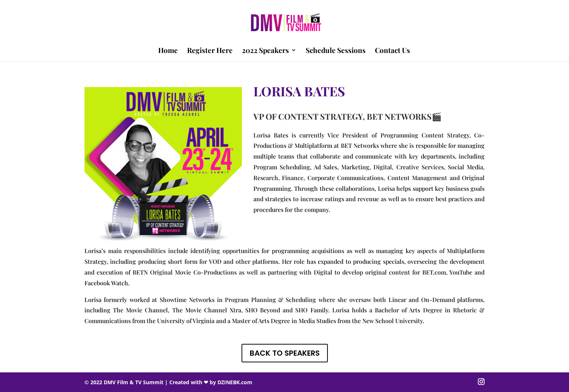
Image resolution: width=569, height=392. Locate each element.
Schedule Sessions (336, 51)
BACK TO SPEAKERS (285, 353)
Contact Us (392, 51)
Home (168, 51)
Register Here (210, 51)
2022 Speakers (265, 51)
